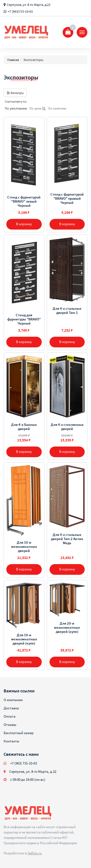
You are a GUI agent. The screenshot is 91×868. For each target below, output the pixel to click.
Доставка (11, 708)
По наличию (57, 108)
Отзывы (10, 725)
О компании (13, 700)
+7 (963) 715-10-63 (24, 763)
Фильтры (15, 93)
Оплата (10, 716)
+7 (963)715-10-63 (20, 11)
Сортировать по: (16, 101)
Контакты (11, 741)
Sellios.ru (35, 853)
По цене (37, 108)
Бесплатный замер (19, 733)
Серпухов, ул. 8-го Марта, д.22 (29, 5)
